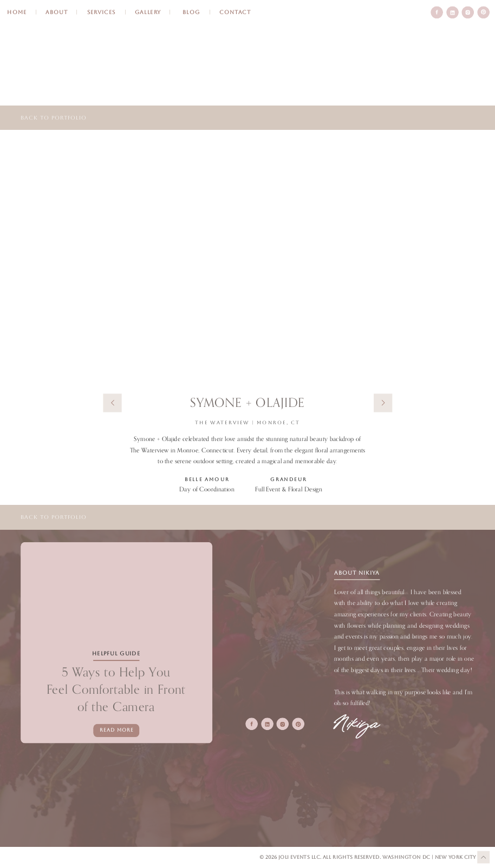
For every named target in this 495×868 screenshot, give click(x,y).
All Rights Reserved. (353, 857)
